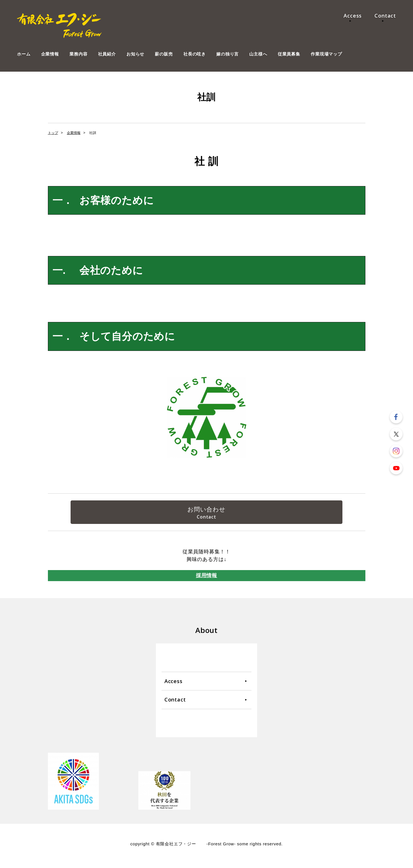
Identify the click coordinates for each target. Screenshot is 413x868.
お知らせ (135, 54)
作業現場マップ (326, 54)
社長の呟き (195, 54)
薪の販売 (164, 54)
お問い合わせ (206, 511)
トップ (53, 133)
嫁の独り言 (227, 54)
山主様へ (258, 54)
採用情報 (206, 579)
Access (353, 16)
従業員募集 (289, 54)
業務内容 (78, 54)
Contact (385, 16)
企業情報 (50, 54)
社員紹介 (107, 54)
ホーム (24, 54)
